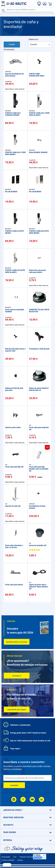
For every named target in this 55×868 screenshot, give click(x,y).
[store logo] (14, 3)
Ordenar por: (34, 39)
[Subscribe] (14, 785)
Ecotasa (20, 860)
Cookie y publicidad (8, 860)
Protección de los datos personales (31, 857)
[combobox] (27, 10)
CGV (15, 857)
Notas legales (6, 857)
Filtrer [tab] (12, 45)
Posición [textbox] (34, 44)
